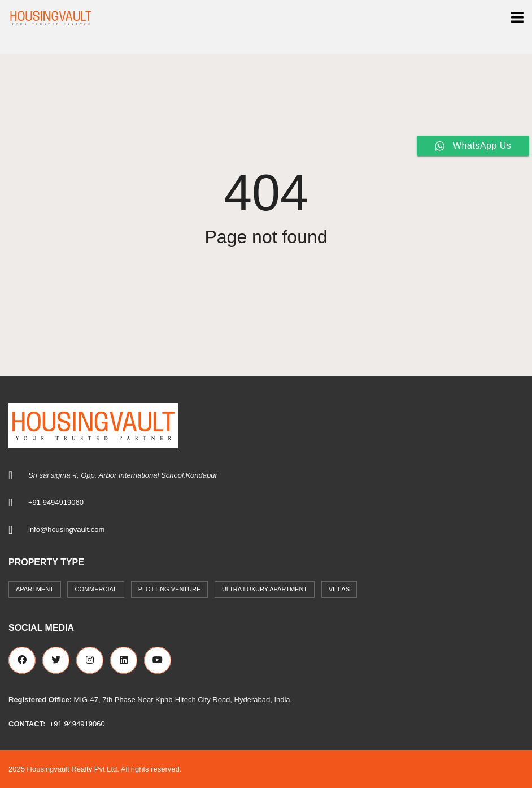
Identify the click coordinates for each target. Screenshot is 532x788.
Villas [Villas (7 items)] (339, 589)
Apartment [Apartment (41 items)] (35, 589)
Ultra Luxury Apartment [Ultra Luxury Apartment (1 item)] (265, 589)
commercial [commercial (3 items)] (96, 589)
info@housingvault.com (66, 529)
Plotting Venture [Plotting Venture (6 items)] (170, 589)
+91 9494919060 (56, 502)
